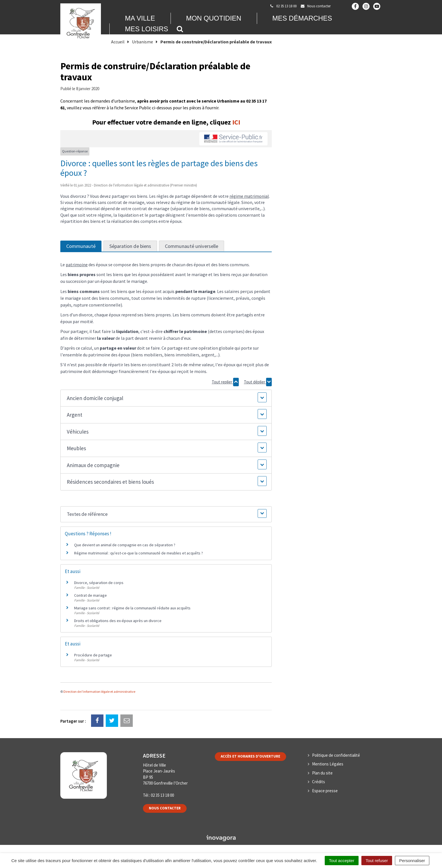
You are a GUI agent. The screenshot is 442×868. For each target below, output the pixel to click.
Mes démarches (302, 18)
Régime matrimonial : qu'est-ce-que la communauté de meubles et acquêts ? (139, 553)
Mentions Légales (328, 764)
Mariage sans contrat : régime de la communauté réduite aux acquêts (132, 608)
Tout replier (225, 382)
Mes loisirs (146, 29)
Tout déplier (258, 382)
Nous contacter (165, 808)
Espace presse (325, 791)
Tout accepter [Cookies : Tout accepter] (342, 861)
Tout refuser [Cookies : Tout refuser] (377, 861)
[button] (166, 398)
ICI (236, 122)
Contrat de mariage (90, 595)
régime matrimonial (249, 196)
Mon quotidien (214, 18)
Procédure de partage (93, 655)
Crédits (319, 782)
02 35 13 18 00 (162, 795)
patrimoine (77, 265)
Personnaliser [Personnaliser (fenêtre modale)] (412, 861)
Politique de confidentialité (336, 755)
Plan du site (322, 773)
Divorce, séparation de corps (99, 583)
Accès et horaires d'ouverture (250, 756)
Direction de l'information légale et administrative (99, 691)
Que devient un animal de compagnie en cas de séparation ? (125, 545)
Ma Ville (140, 18)
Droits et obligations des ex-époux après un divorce (118, 621)
